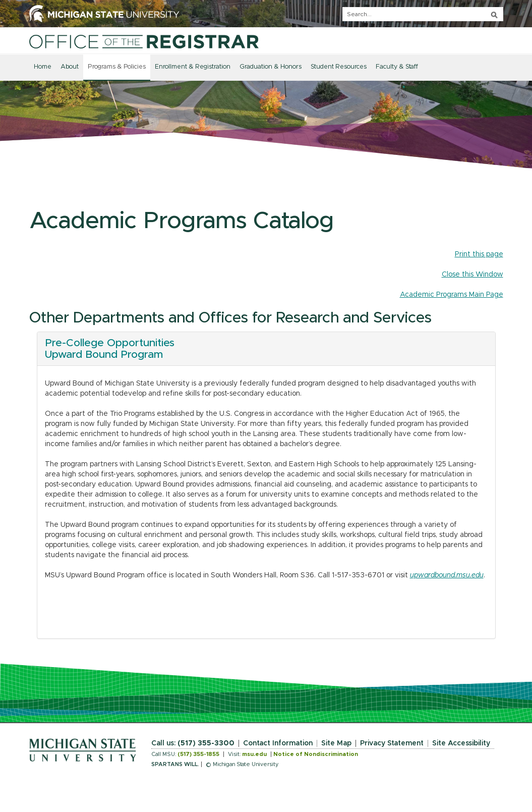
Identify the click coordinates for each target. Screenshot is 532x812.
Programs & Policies (117, 67)
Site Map (336, 743)
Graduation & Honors (271, 67)
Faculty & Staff (397, 67)
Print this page (479, 254)
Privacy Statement (392, 743)
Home (43, 67)
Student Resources (339, 67)
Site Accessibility (461, 743)
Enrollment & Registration (193, 67)
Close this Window (472, 275)
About (70, 67)
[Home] (144, 41)
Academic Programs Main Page (452, 295)
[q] (423, 14)
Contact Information (278, 743)
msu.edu (254, 754)
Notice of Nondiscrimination (316, 754)
